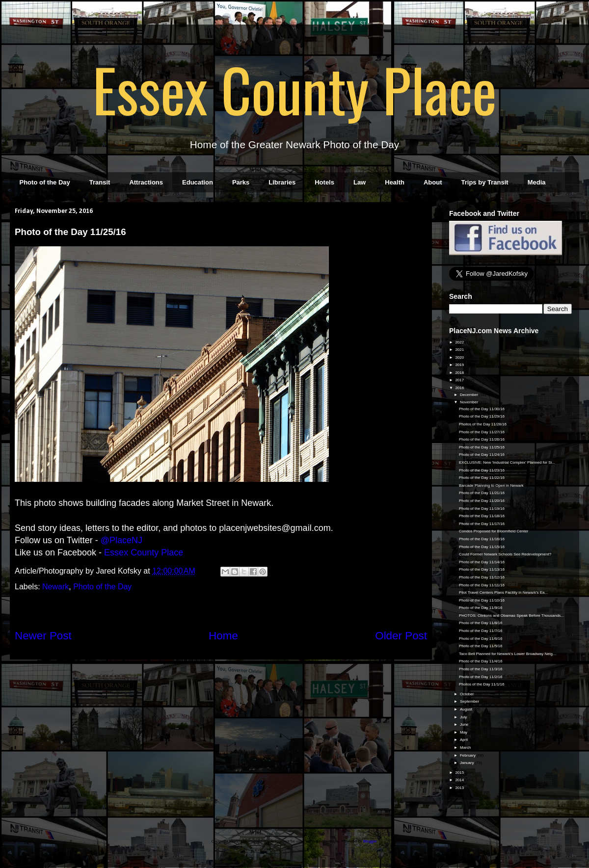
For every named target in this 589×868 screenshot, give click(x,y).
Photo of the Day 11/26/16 (482, 439)
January (468, 763)
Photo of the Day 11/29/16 (482, 416)
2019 (460, 365)
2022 (460, 342)
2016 (460, 388)
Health (395, 182)
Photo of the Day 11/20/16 (482, 501)
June (465, 724)
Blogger (370, 841)
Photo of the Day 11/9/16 (481, 608)
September (470, 701)
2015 (460, 773)
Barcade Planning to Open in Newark (491, 486)
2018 (460, 373)
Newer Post (43, 636)
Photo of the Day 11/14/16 (482, 562)
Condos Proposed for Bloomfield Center (494, 531)
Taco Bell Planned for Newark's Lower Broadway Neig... (508, 654)
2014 (460, 780)
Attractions (146, 182)
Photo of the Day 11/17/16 (482, 524)
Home (223, 636)
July (464, 717)
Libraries (282, 182)
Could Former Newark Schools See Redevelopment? (505, 554)
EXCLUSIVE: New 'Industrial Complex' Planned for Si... (507, 462)
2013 (460, 788)
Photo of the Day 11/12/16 (482, 577)
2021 (460, 350)
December (469, 395)
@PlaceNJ (121, 540)
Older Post (401, 636)
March (466, 748)
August (467, 709)
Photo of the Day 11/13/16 (482, 569)
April (464, 740)
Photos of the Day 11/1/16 (482, 684)
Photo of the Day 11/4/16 (481, 661)
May (464, 732)
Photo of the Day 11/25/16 (482, 447)
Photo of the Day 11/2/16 (481, 677)
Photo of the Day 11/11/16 (482, 585)
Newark (55, 587)
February (468, 755)
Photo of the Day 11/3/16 (481, 669)
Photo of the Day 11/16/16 (482, 539)
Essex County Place (294, 89)
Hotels (324, 182)
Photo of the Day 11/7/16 (481, 631)
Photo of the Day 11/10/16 (482, 600)
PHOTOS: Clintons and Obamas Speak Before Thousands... (511, 616)
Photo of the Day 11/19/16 (482, 509)
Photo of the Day (45, 182)
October (468, 694)
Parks (241, 182)
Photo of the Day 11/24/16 (482, 455)
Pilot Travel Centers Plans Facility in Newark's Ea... (503, 592)
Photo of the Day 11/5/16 (481, 646)
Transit (100, 182)
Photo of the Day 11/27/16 (482, 432)
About (433, 182)
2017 (460, 380)
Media (537, 182)
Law (360, 182)
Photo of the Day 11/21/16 (482, 493)
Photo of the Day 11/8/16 (481, 623)
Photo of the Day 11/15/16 (482, 547)
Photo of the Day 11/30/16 (482, 409)
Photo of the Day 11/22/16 (482, 478)
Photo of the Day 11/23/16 (482, 470)
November (469, 402)
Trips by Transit (485, 182)
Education (198, 182)
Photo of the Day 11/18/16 (482, 516)
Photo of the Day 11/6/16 (481, 639)
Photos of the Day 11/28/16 (483, 424)
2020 (460, 357)
